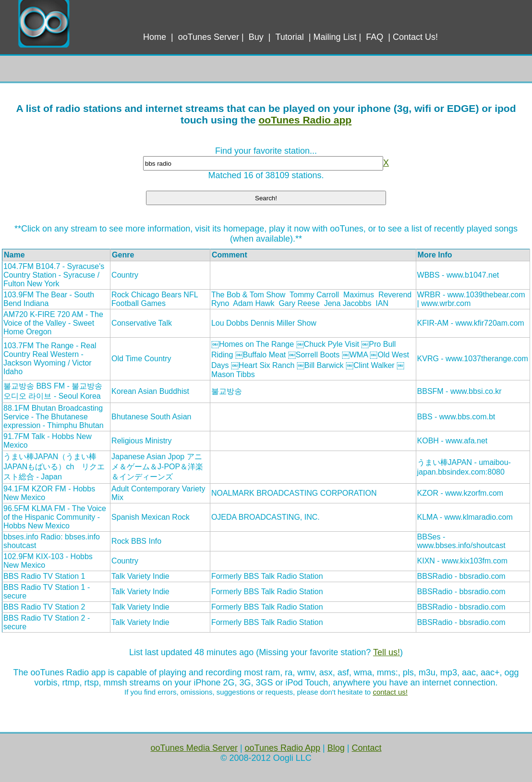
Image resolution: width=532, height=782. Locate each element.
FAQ (375, 37)
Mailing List (335, 37)
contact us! (390, 692)
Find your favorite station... (266, 151)
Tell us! (387, 652)
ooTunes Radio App (283, 748)
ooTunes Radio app (305, 120)
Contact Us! (415, 37)
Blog (336, 748)
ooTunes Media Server (194, 748)
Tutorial (289, 37)
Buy (256, 37)
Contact (366, 748)
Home (155, 37)
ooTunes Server (209, 37)
